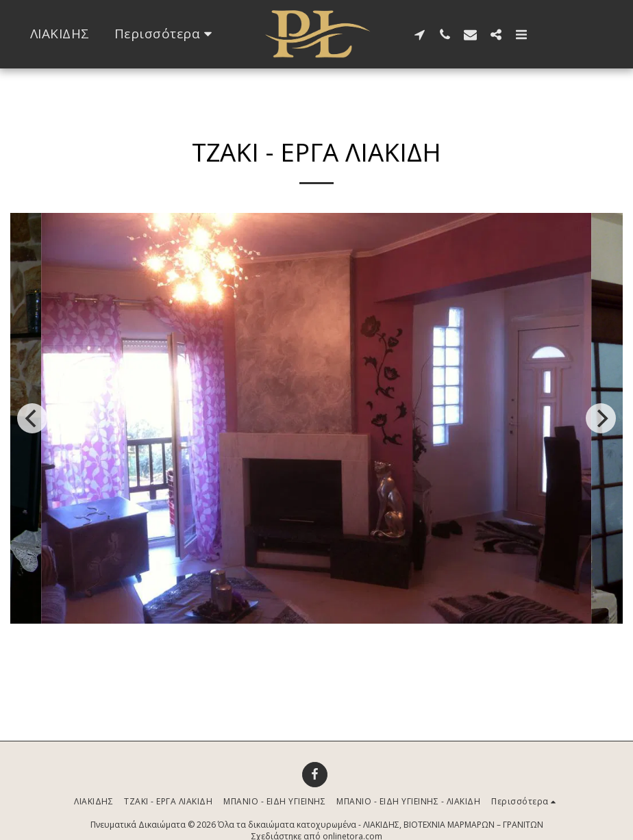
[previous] (32, 418)
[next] (601, 418)
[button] (420, 34)
